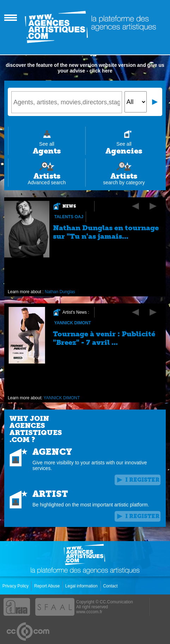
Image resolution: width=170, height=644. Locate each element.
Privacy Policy (16, 586)
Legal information (82, 586)
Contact (111, 586)
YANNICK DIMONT (73, 323)
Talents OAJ (69, 217)
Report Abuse (48, 586)
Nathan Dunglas (60, 292)
